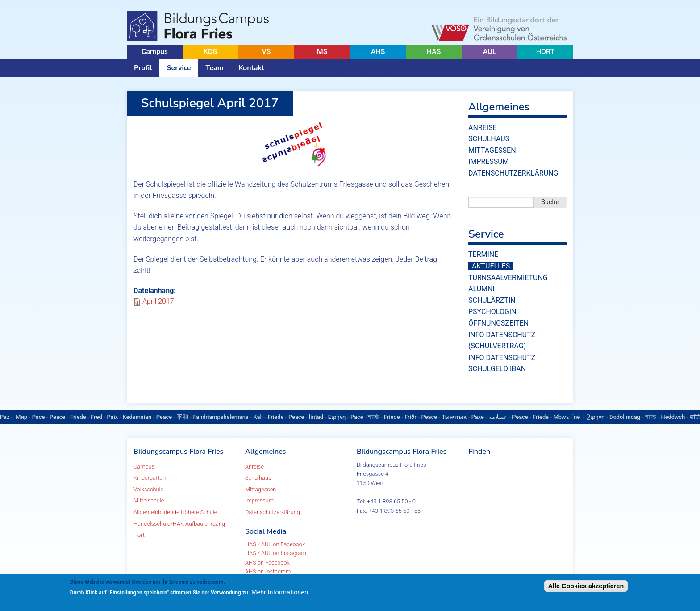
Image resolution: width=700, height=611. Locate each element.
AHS (378, 52)
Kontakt (251, 68)
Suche (550, 202)
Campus (155, 52)
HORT (546, 52)
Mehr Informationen (280, 592)
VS (266, 52)
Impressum (489, 161)
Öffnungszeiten (498, 323)
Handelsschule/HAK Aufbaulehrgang (179, 524)
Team (215, 68)
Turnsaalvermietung (508, 278)
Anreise (483, 128)
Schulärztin (492, 300)
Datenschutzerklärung (513, 173)
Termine (483, 254)
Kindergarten (150, 478)
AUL (490, 52)
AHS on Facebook (267, 563)
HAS (434, 52)
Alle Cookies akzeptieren (586, 586)
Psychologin (492, 312)
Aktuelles (491, 266)
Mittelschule (149, 500)
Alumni (481, 289)
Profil (143, 68)
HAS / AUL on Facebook (275, 544)
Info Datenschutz (502, 358)
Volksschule (148, 489)
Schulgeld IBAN (497, 369)
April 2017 (158, 301)
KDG (210, 52)
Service (179, 68)
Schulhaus (489, 139)
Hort (139, 535)
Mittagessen (492, 150)
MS (322, 52)
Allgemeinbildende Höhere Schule (175, 512)
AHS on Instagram (268, 571)
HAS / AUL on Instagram (276, 553)
